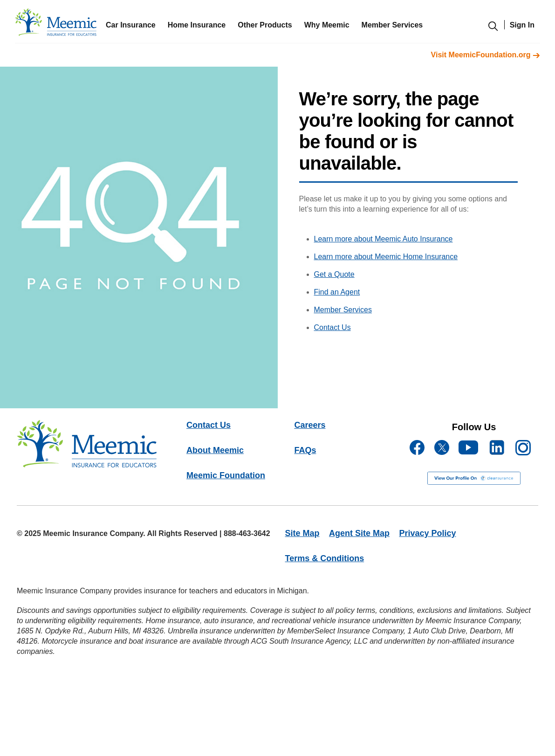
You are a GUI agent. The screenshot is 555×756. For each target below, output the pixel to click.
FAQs (305, 450)
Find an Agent (337, 292)
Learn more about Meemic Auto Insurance (384, 239)
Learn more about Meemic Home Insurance (386, 257)
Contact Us (332, 327)
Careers (310, 425)
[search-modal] (493, 30)
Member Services (343, 310)
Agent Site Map (359, 533)
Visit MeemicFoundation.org (486, 55)
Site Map (302, 533)
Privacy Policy (427, 533)
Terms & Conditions (325, 558)
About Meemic (215, 450)
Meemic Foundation (226, 475)
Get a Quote (334, 274)
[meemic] (56, 24)
